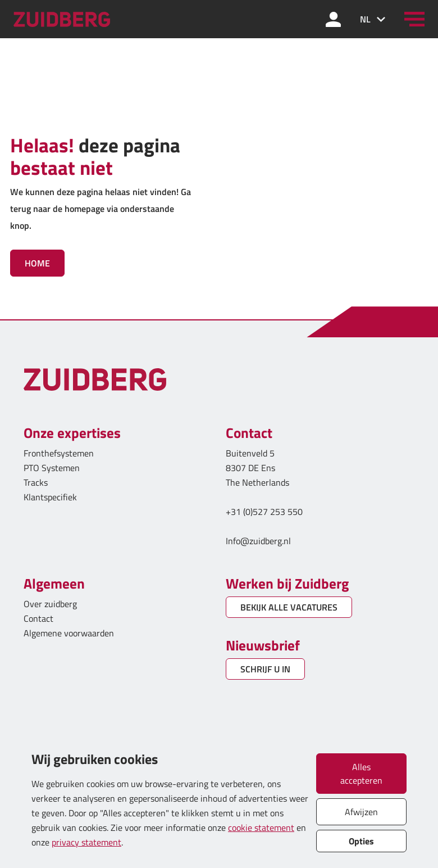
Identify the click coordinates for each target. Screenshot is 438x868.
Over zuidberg (50, 604)
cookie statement (261, 828)
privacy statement (86, 842)
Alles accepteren (361, 774)
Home (37, 263)
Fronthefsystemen (59, 453)
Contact (38, 618)
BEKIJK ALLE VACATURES (289, 607)
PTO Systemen (52, 468)
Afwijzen (361, 812)
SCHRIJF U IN (265, 669)
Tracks (36, 482)
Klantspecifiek (50, 497)
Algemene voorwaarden (69, 633)
